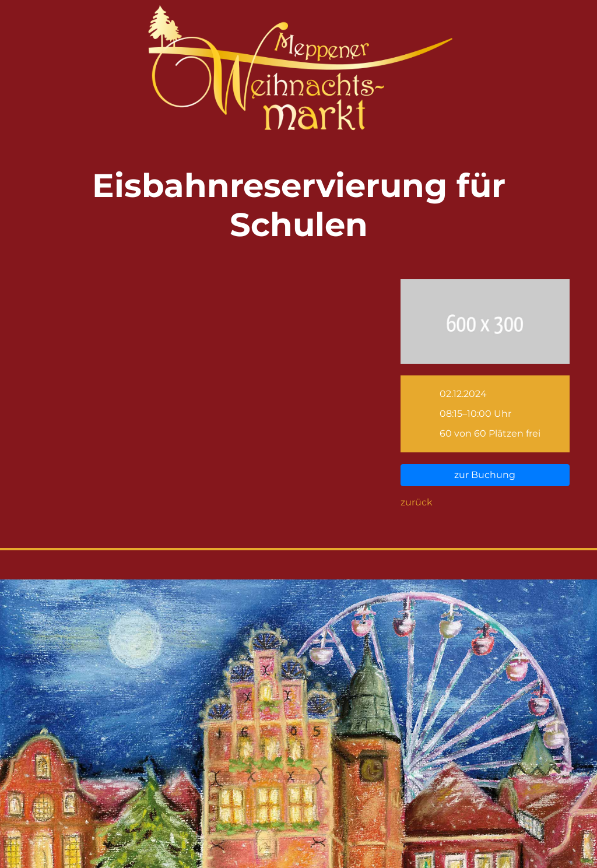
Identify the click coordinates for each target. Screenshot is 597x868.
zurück (417, 502)
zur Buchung (485, 475)
